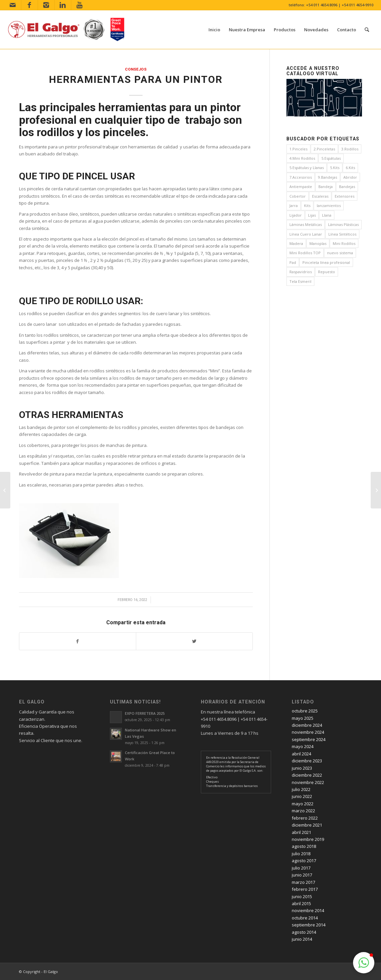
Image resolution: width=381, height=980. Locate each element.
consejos (136, 69)
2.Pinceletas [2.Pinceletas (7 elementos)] (324, 149)
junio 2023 (302, 768)
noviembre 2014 (308, 910)
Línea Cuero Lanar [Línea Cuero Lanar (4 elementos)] (306, 234)
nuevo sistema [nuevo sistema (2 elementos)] (340, 253)
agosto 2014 (304, 932)
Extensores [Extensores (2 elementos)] (345, 196)
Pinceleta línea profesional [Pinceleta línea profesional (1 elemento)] (326, 262)
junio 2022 (302, 796)
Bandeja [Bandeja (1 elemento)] (326, 187)
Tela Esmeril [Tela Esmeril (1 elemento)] (300, 281)
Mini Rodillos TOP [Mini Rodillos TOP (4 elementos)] (305, 253)
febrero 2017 (305, 889)
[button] (364, 963)
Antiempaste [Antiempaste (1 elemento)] (301, 187)
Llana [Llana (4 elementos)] (327, 215)
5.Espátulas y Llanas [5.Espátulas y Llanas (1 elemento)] (307, 168)
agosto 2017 (304, 861)
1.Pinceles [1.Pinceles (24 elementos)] (298, 149)
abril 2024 (301, 754)
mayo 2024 (303, 746)
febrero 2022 (305, 818)
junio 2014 (302, 939)
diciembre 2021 (307, 825)
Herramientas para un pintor (136, 79)
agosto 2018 (304, 846)
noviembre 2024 (308, 732)
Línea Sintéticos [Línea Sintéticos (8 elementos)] (342, 234)
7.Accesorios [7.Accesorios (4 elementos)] (301, 177)
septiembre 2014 (309, 925)
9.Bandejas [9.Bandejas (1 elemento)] (328, 177)
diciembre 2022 (307, 775)
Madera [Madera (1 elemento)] (296, 243)
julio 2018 (301, 854)
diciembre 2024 (307, 725)
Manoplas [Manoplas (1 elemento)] (318, 243)
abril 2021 (301, 832)
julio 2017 (301, 868)
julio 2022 (301, 789)
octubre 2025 (305, 711)
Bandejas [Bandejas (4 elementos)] (347, 187)
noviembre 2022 (308, 782)
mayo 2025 (303, 718)
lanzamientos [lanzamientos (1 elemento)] (329, 205)
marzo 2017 (303, 882)
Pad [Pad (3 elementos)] (293, 262)
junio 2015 (302, 896)
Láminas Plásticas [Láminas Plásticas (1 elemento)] (343, 224)
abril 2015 (301, 903)
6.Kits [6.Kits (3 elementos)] (350, 168)
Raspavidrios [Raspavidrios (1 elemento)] (301, 272)
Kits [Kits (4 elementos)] (307, 205)
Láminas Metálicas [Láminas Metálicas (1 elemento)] (306, 224)
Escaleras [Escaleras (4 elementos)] (320, 196)
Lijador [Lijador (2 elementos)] (296, 215)
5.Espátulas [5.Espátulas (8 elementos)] (331, 158)
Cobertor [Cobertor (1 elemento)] (298, 196)
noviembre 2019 (308, 839)
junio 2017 (302, 875)
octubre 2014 (305, 918)
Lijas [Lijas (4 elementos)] (312, 215)
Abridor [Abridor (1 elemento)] (350, 177)
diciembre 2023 (307, 761)
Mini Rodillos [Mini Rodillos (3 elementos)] (344, 243)
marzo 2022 (303, 811)
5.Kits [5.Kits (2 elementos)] (335, 168)
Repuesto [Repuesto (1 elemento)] (327, 272)
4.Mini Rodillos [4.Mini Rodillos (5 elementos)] (302, 158)
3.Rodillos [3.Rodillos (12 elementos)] (350, 149)
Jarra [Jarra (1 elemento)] (294, 205)
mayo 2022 (303, 804)
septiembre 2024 (309, 739)
